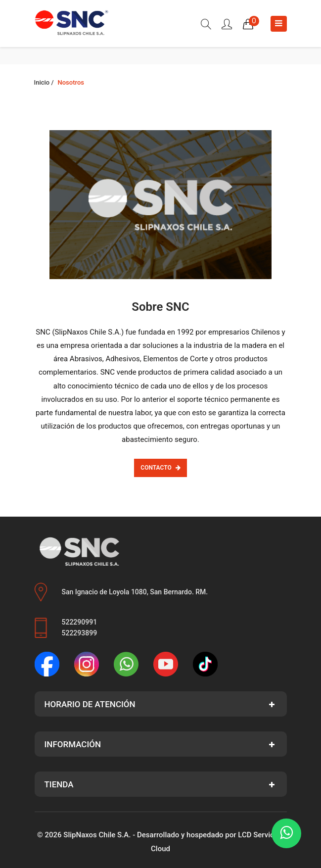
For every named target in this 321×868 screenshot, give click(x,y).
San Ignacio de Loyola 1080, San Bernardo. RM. (135, 592)
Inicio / (44, 82)
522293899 (80, 633)
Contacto (160, 468)
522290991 (80, 622)
